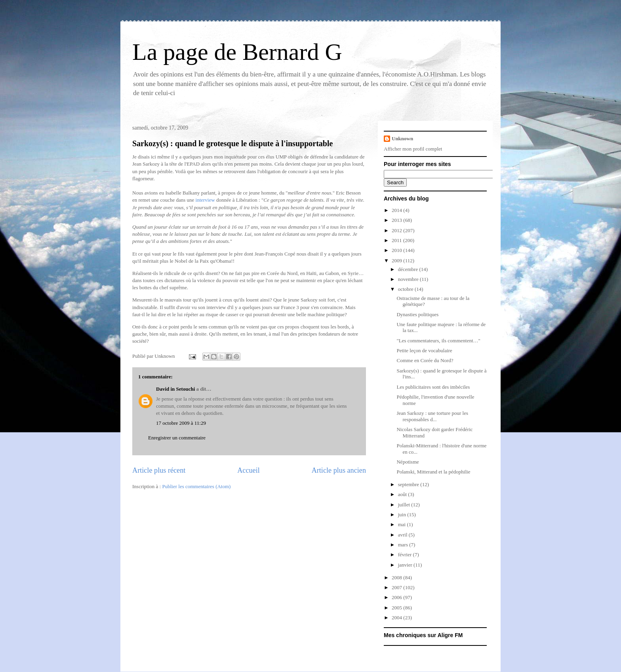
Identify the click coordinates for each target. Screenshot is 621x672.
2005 (397, 608)
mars (404, 545)
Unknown (402, 138)
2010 (397, 250)
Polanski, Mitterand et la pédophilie (433, 472)
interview (205, 200)
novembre (409, 279)
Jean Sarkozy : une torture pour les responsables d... (432, 416)
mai (403, 524)
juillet (405, 505)
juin (403, 514)
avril (403, 535)
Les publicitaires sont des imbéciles (433, 387)
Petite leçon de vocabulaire (424, 350)
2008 (397, 577)
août (403, 494)
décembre (409, 269)
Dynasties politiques (417, 314)
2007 (397, 587)
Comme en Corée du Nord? (425, 360)
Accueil (249, 470)
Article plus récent (159, 470)
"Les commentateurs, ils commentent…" (438, 341)
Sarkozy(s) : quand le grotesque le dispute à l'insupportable (232, 143)
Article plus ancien (339, 470)
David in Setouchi (175, 389)
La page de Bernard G (237, 52)
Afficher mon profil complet (413, 149)
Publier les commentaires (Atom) (196, 486)
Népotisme (408, 462)
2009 (397, 261)
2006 (397, 597)
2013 (397, 220)
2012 (397, 230)
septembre (409, 484)
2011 (397, 240)
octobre (406, 289)
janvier (406, 565)
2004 (397, 618)
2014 (397, 210)
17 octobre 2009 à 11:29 (181, 423)
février (406, 555)
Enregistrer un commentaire (177, 438)
